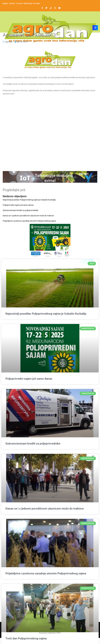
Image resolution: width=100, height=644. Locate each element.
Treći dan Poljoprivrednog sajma (26, 638)
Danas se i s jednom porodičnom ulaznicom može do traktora (28, 216)
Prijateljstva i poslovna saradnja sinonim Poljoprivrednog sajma (29, 221)
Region (5, 3)
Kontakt (36, 3)
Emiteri (12, 3)
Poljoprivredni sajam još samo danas (18, 205)
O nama (19, 3)
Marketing (28, 3)
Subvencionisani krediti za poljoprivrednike (20, 210)
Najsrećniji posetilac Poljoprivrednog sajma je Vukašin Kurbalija (29, 200)
